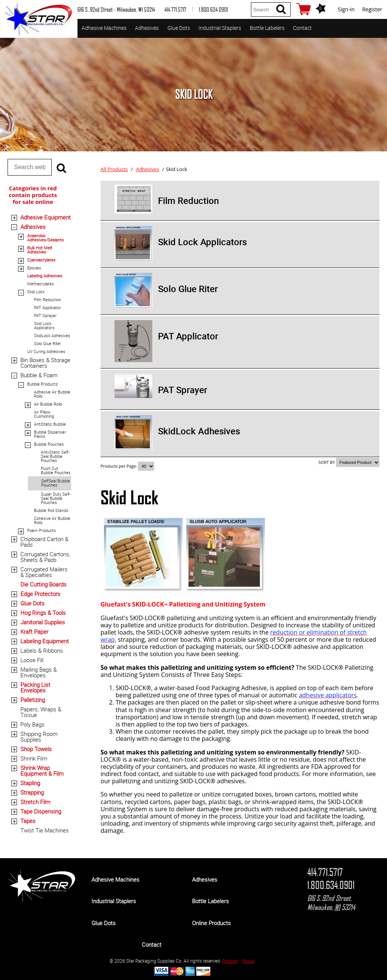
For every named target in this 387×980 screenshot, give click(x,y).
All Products (114, 169)
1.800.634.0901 (331, 885)
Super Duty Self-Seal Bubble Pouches (56, 498)
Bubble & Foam (39, 375)
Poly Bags (33, 724)
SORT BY (327, 462)
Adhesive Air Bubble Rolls (52, 394)
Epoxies (34, 268)
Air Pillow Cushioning (44, 414)
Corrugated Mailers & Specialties (44, 572)
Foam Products (42, 530)
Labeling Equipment (45, 641)
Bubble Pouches (49, 444)
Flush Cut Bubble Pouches (56, 470)
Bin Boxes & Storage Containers (45, 363)
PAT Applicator (47, 307)
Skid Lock (36, 292)
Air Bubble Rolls (48, 404)
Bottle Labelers (267, 28)
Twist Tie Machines (45, 830)
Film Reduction (48, 299)
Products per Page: (119, 466)
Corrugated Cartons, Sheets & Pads (45, 557)
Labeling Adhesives (45, 276)
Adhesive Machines (104, 28)
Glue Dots (179, 28)
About (248, 961)
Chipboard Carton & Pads (44, 542)
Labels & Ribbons (42, 650)
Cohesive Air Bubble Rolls (52, 520)
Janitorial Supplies (43, 622)
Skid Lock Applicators (44, 325)
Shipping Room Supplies (39, 737)
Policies (230, 961)
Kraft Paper (34, 632)
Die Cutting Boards (43, 584)
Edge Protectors (40, 594)
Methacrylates (41, 284)
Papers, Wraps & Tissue (41, 712)
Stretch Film (35, 802)
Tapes (28, 821)
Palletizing (33, 700)
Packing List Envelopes (35, 687)
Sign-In (346, 9)
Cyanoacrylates (41, 260)
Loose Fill (32, 660)
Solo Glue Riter (48, 343)
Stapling (30, 783)
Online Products (211, 923)
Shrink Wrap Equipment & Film (42, 771)
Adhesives (147, 28)
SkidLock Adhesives (52, 335)
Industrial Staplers (220, 28)
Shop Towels (36, 749)
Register (372, 9)
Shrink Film (34, 758)
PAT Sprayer (45, 315)
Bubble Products (43, 384)
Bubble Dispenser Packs (50, 434)
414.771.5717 (325, 872)
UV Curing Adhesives (46, 351)
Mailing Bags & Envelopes (39, 672)
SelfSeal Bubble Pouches (56, 483)
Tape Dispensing (41, 811)
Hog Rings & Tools (43, 613)
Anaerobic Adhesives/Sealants (46, 238)
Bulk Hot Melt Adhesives (40, 250)
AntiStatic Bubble (50, 424)
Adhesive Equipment (46, 217)
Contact (302, 28)
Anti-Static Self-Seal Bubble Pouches (55, 456)
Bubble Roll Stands (51, 510)
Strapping (32, 792)
